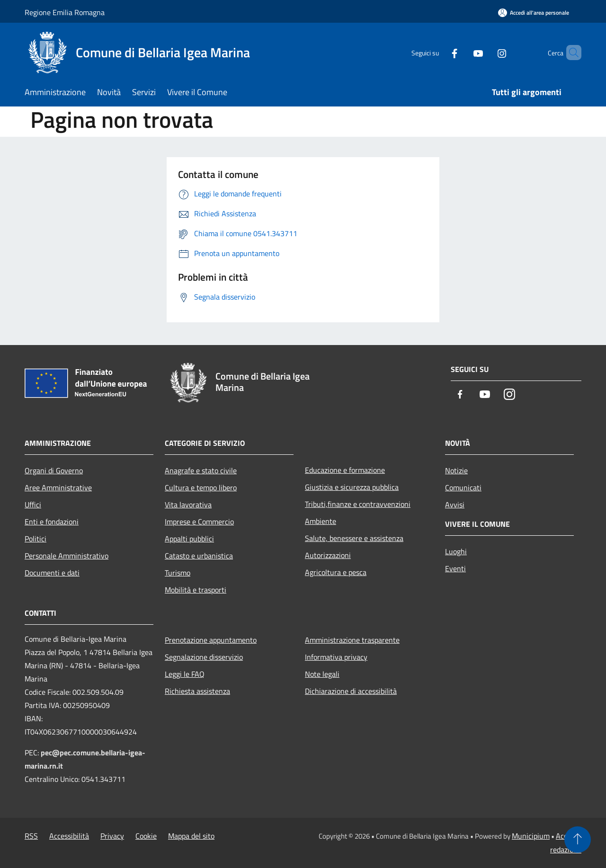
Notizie (456, 470)
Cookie (146, 836)
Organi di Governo (54, 470)
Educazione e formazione (345, 470)
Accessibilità (69, 836)
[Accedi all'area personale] (534, 13)
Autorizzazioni (328, 555)
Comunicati (463, 487)
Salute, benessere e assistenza (354, 538)
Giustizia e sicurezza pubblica (352, 487)
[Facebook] (438, 52)
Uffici (33, 505)
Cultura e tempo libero (201, 487)
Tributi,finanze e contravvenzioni (358, 504)
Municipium (531, 836)
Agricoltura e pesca (336, 572)
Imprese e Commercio (199, 522)
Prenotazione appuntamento (211, 640)
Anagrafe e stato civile (201, 470)
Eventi (455, 568)
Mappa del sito (191, 836)
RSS (31, 836)
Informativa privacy (336, 657)
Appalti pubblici (189, 539)
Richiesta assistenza (197, 691)
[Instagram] (486, 52)
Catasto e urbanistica (199, 556)
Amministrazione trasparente (352, 640)
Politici (36, 539)
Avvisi (455, 505)
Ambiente (321, 521)
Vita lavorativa (188, 505)
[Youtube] (462, 52)
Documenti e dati (52, 573)
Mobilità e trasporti (196, 590)
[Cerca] (570, 53)
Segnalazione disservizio (204, 657)
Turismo (178, 573)
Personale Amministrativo (67, 556)
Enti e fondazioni (52, 522)
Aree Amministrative (58, 487)
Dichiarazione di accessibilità (351, 691)
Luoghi (456, 551)
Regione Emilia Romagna (65, 12)
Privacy (112, 836)
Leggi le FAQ (185, 674)
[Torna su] (578, 840)
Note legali (322, 674)
